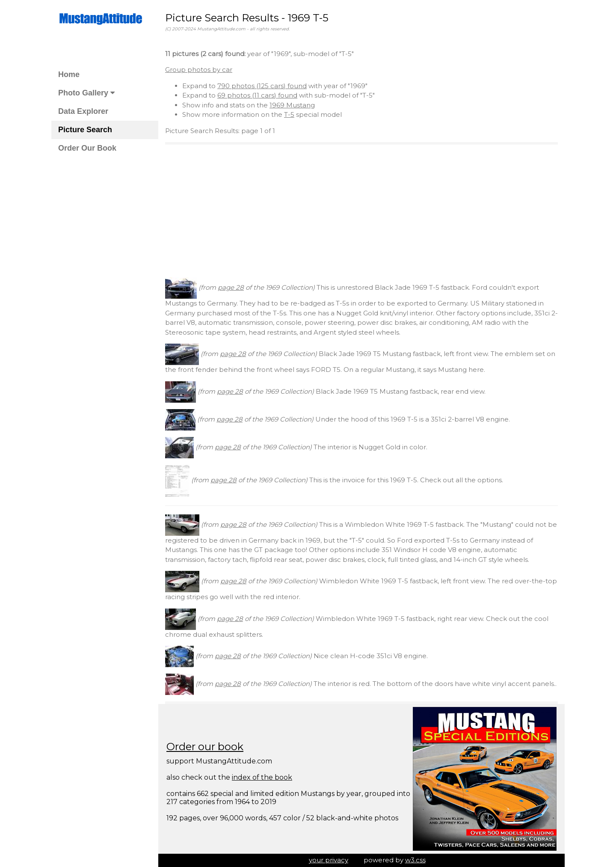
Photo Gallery (86, 93)
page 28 (231, 287)
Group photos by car (199, 70)
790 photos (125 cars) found (262, 86)
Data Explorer (83, 111)
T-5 (289, 114)
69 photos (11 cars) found (257, 95)
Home (69, 74)
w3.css (415, 860)
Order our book (205, 747)
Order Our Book (87, 148)
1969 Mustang (292, 105)
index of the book (262, 777)
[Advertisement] (361, 211)
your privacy (329, 860)
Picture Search (85, 130)
